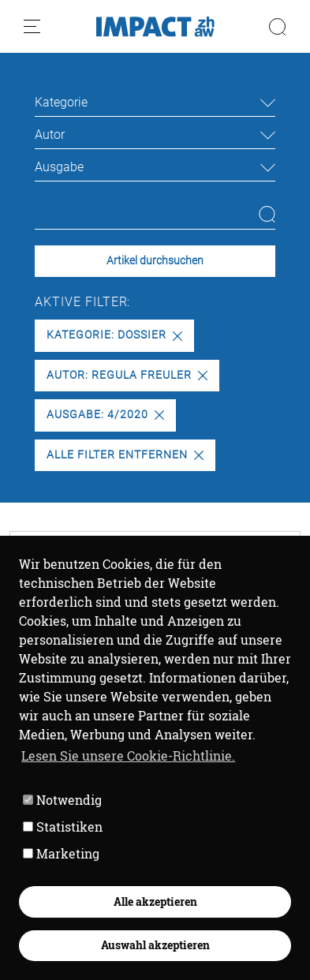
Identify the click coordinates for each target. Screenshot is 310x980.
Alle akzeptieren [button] (155, 901)
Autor (50, 135)
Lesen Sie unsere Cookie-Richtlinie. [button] (128, 756)
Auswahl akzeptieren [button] (155, 945)
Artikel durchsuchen (155, 261)
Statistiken (63, 827)
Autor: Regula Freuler (127, 375)
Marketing (61, 853)
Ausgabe (59, 167)
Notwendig (62, 800)
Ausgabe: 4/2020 (105, 415)
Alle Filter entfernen (125, 455)
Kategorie (61, 102)
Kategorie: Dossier (114, 335)
